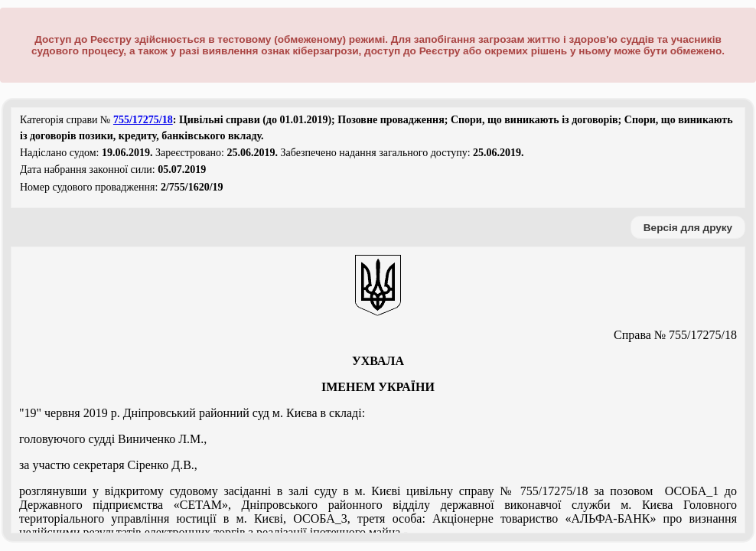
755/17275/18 (143, 120)
